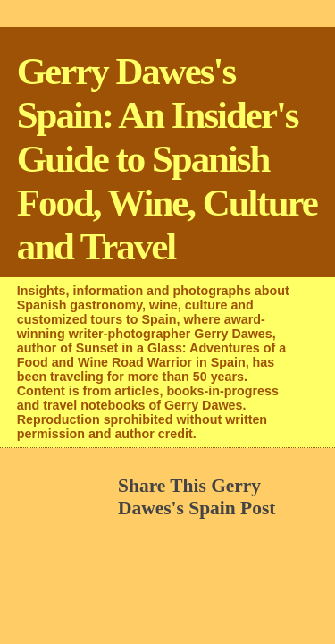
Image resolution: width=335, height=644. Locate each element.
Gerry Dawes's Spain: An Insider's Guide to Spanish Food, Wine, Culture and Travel (167, 159)
